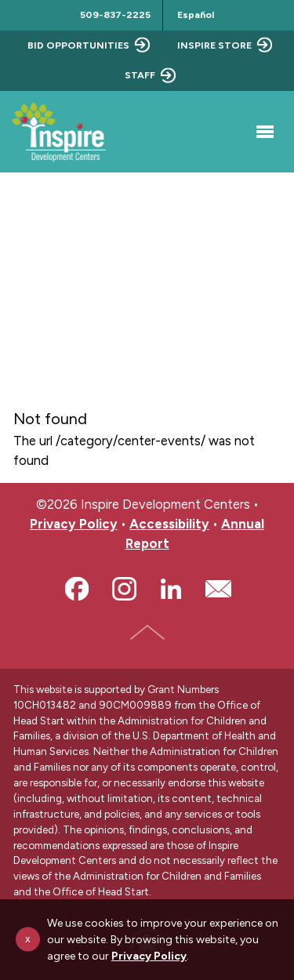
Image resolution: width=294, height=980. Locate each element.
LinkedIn (171, 589)
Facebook (77, 589)
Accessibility (169, 524)
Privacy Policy (74, 524)
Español (196, 15)
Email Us (218, 589)
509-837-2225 (115, 15)
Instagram (124, 589)
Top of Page (147, 632)
